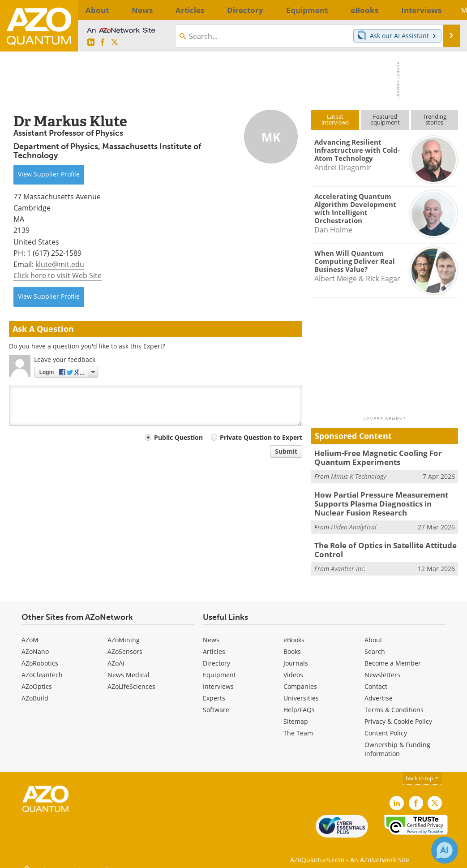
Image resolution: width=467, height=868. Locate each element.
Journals (296, 655)
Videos (293, 667)
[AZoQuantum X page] (115, 43)
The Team (298, 725)
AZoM (30, 632)
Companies (300, 679)
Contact (376, 679)
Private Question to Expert (261, 437)
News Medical (129, 667)
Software (216, 702)
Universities (301, 690)
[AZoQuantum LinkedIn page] (91, 43)
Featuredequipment (385, 119)
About (373, 632)
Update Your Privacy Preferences (77, 857)
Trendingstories (435, 119)
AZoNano (35, 644)
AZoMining (124, 632)
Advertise (379, 690)
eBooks (294, 632)
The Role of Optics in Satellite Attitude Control (380, 544)
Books (292, 644)
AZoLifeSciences (131, 679)
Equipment (219, 667)
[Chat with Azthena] (445, 850)
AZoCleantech (42, 667)
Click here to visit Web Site (58, 275)
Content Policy (386, 725)
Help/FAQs (299, 702)
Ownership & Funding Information (397, 741)
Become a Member (393, 655)
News (211, 632)
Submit (286, 451)
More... (445, 10)
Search (375, 644)
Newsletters (382, 667)
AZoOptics (37, 679)
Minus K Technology (358, 474)
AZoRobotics (40, 655)
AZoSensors (125, 644)
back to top (423, 771)
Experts (214, 690)
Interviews (218, 679)
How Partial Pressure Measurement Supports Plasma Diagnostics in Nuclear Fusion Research (381, 500)
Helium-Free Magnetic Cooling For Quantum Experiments (371, 457)
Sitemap (296, 714)
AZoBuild (35, 690)
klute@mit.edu (60, 264)
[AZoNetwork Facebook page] (103, 43)
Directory (216, 655)
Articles (214, 644)
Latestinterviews (335, 119)
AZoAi (116, 655)
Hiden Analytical (354, 522)
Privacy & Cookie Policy (398, 714)
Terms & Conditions (394, 702)
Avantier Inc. (348, 561)
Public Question (178, 437)
